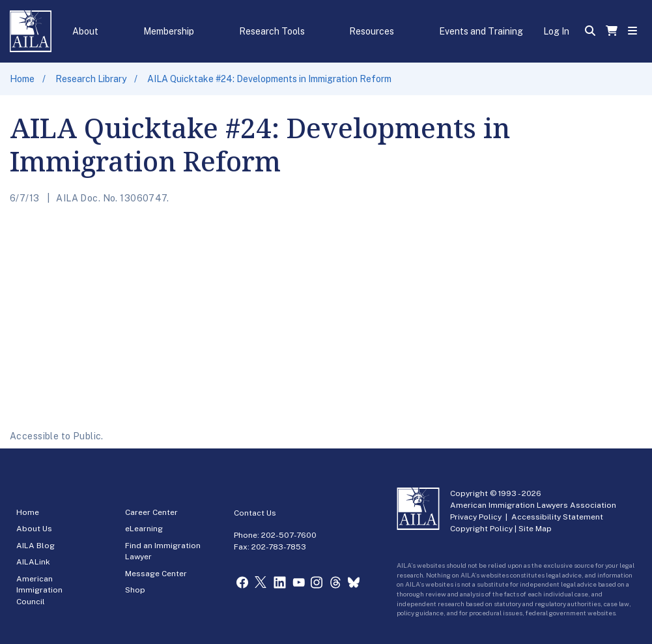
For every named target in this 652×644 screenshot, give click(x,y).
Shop (135, 590)
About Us (34, 529)
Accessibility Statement (557, 517)
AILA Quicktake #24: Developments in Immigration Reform (269, 79)
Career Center (151, 512)
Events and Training (481, 31)
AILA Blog (35, 546)
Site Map (535, 529)
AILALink (33, 562)
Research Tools (272, 31)
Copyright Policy (481, 529)
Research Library (91, 79)
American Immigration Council (39, 590)
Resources (372, 31)
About (85, 31)
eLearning (144, 529)
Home (22, 79)
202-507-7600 (289, 535)
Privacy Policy (476, 517)
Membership (169, 31)
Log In (556, 31)
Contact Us (255, 513)
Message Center (156, 574)
